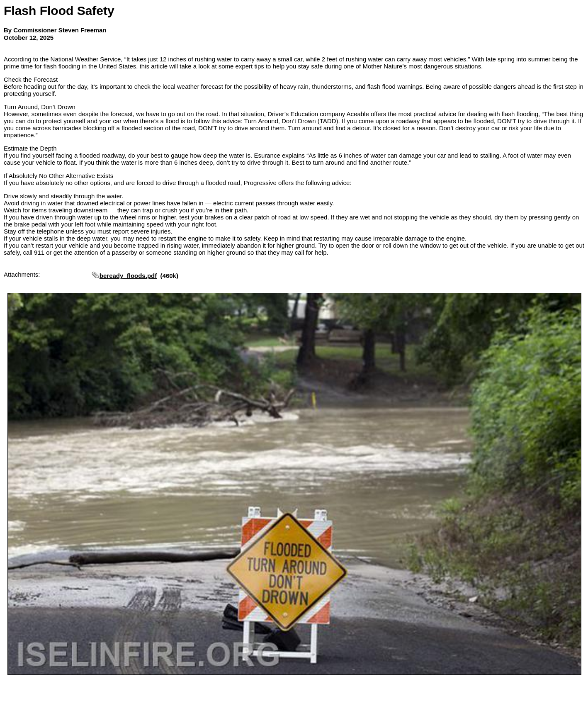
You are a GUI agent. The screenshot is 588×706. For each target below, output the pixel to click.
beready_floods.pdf (128, 276)
